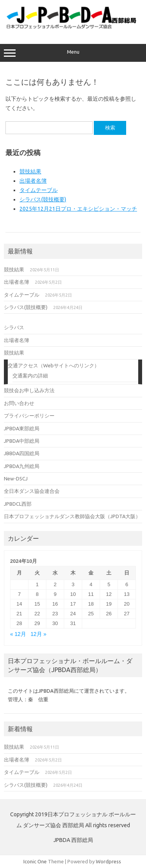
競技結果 (30, 171)
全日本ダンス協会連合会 (32, 491)
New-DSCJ (16, 479)
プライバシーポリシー (29, 416)
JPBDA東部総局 (22, 428)
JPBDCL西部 (18, 504)
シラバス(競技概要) (43, 199)
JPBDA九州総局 (22, 466)
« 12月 (18, 634)
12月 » (38, 634)
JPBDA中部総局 (22, 441)
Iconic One (35, 861)
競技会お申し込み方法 (29, 390)
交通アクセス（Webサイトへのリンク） (54, 365)
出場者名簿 (33, 181)
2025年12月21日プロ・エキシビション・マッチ (78, 209)
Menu (73, 53)
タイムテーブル (39, 190)
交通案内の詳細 (30, 375)
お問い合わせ (19, 403)
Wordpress (108, 861)
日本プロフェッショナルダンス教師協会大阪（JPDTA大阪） (72, 516)
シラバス (14, 327)
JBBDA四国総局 (22, 453)
